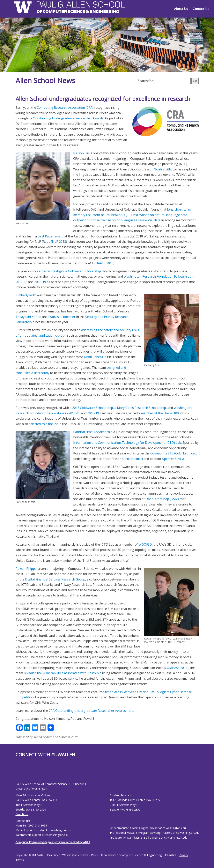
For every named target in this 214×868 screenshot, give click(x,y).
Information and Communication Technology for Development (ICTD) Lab (127, 443)
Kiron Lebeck (93, 357)
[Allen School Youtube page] (18, 773)
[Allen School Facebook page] (17, 773)
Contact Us (201, 9)
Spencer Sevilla (173, 459)
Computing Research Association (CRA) (65, 108)
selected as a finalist (43, 424)
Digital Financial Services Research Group (55, 579)
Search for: (146, 81)
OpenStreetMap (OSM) (162, 499)
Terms (20, 860)
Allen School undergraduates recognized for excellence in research (103, 99)
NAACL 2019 (104, 263)
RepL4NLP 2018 (54, 242)
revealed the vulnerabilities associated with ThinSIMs (63, 673)
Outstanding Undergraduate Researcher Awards (68, 118)
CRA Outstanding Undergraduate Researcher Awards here (91, 711)
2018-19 (40, 282)
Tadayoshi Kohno (28, 317)
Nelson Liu (81, 153)
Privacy (184, 855)
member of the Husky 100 (160, 413)
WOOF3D (145, 544)
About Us (181, 9)
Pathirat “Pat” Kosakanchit (92, 432)
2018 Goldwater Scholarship (93, 408)
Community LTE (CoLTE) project (174, 453)
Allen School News (45, 81)
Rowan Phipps (26, 569)
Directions (22, 814)
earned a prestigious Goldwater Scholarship (69, 271)
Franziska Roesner (62, 317)
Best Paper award (51, 236)
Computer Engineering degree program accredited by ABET (53, 842)
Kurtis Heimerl (132, 459)
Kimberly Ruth (26, 295)
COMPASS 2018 (176, 668)
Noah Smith (162, 169)
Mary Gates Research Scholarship (141, 408)
